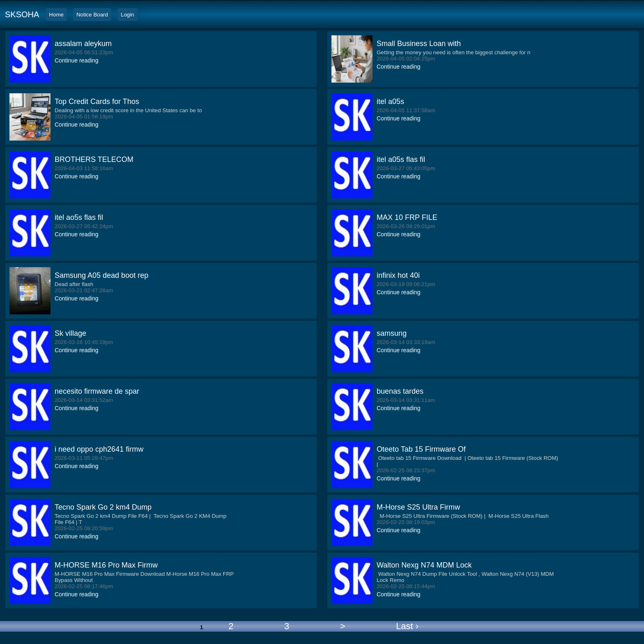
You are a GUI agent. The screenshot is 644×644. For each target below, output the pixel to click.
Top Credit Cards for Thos (97, 102)
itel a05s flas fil (401, 159)
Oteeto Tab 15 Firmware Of (421, 449)
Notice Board (92, 15)
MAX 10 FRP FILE (407, 217)
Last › (407, 626)
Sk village (70, 333)
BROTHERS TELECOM (94, 159)
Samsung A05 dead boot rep (101, 275)
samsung (392, 333)
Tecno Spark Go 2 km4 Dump (103, 507)
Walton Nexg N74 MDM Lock (424, 565)
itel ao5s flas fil (79, 217)
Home (56, 15)
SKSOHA (22, 14)
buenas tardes (400, 391)
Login (128, 15)
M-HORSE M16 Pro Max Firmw (106, 565)
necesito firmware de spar (97, 391)
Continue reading (77, 60)
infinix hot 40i (398, 275)
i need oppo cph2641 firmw (99, 449)
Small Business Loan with (419, 44)
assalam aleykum (83, 44)
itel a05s (390, 102)
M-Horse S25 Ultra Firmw (418, 507)
